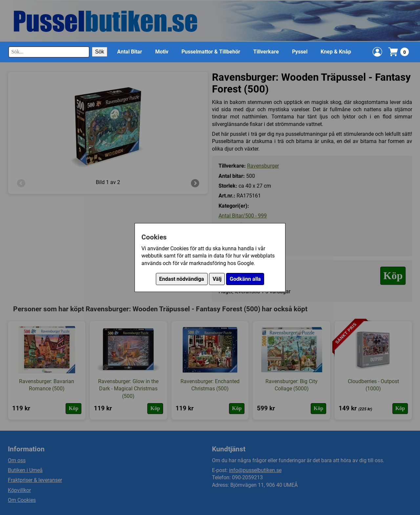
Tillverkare (266, 52)
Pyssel (300, 52)
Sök (100, 52)
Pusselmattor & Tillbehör (211, 52)
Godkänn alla (245, 279)
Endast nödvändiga (182, 279)
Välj (217, 279)
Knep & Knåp (336, 52)
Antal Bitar (130, 52)
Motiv (162, 52)
